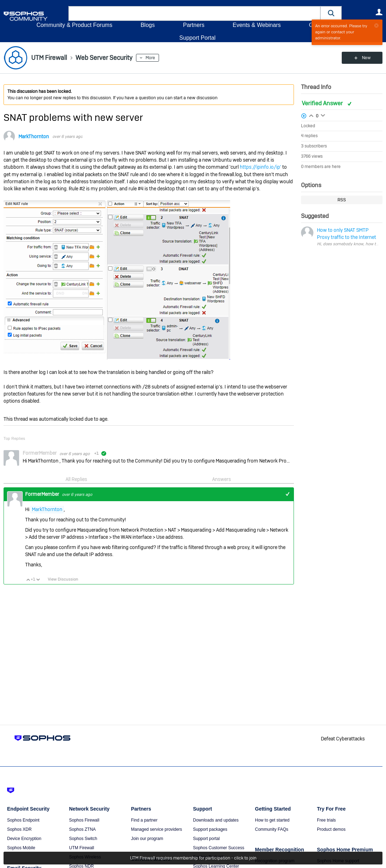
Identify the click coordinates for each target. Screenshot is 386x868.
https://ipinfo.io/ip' (260, 167)
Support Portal (197, 38)
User (379, 12)
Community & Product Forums (74, 25)
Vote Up (28, 579)
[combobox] (194, 13)
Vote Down (38, 579)
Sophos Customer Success (219, 848)
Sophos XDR (19, 829)
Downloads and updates (216, 820)
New (366, 58)
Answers (222, 479)
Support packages (210, 829)
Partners (194, 25)
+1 (287, 494)
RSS (342, 200)
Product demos (331, 829)
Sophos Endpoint (23, 820)
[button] (331, 13)
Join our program (147, 839)
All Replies (76, 479)
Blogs (148, 25)
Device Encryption (24, 839)
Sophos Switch (83, 839)
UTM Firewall (82, 848)
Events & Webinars (257, 25)
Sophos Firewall (84, 820)
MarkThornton (34, 136)
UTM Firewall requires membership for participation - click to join (193, 858)
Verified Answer (323, 103)
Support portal (206, 839)
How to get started (272, 820)
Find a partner (144, 820)
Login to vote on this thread (311, 115)
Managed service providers (157, 829)
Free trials (326, 820)
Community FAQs (272, 829)
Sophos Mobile (21, 848)
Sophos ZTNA (82, 829)
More (150, 58)
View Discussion (63, 579)
